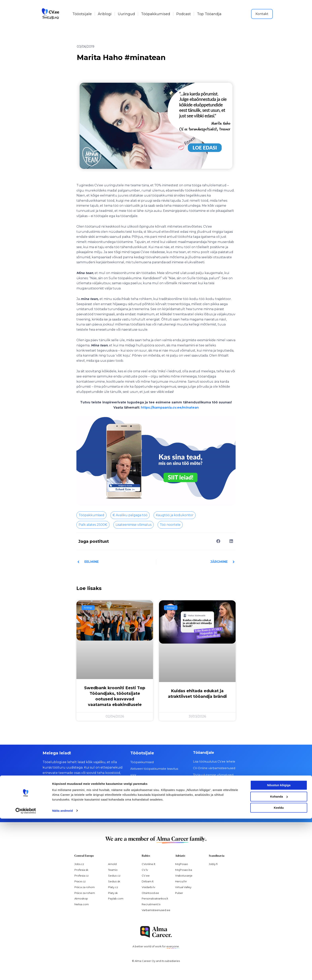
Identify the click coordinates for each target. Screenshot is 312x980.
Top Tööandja (209, 14)
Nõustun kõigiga (279, 947)
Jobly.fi (213, 864)
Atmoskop (81, 898)
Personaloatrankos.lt (155, 898)
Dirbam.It (148, 881)
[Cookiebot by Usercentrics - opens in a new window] (26, 972)
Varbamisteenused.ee (156, 910)
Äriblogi (105, 14)
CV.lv (145, 870)
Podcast (184, 14)
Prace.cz (80, 881)
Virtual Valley (183, 887)
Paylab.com (116, 898)
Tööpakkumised (156, 14)
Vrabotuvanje (184, 875)
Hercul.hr (181, 881)
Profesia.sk (81, 870)
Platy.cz (113, 887)
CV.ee (146, 875)
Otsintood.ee (150, 893)
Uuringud (126, 14)
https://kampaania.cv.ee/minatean (170, 407)
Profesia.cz (81, 875)
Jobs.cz (79, 864)
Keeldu (279, 969)
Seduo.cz (114, 875)
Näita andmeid (62, 972)
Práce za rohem (85, 893)
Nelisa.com (82, 904)
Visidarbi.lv (148, 887)
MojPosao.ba (184, 870)
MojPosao (182, 864)
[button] (218, 541)
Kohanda (279, 958)
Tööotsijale (82, 14)
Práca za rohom (85, 887)
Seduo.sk (114, 881)
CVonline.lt (149, 864)
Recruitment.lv (151, 904)
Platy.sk (113, 893)
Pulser (179, 893)
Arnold (112, 864)
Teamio (113, 870)
